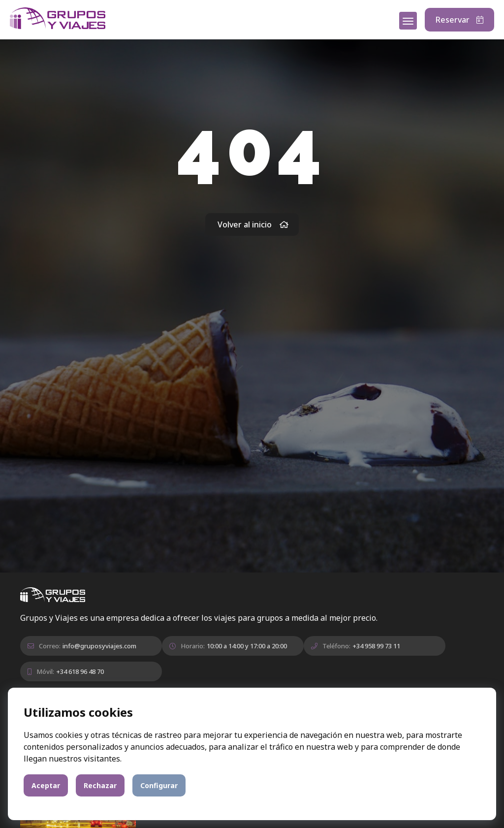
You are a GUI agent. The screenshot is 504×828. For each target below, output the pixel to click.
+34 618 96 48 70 (80, 671)
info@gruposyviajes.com (99, 646)
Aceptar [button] (46, 785)
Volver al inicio (253, 224)
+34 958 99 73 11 (376, 646)
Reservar (459, 20)
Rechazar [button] (100, 785)
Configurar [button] (159, 785)
